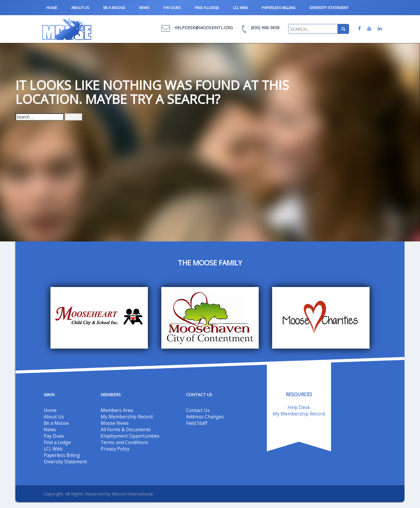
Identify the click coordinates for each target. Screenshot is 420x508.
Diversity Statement (329, 8)
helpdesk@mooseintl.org (204, 28)
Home (52, 8)
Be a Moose (114, 8)
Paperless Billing (279, 8)
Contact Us (198, 410)
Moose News (115, 423)
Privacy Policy (115, 449)
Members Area (117, 410)
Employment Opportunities (130, 436)
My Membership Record (127, 417)
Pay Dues (172, 8)
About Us (80, 8)
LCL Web (240, 8)
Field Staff (197, 423)
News (144, 8)
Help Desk (299, 407)
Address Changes (205, 417)
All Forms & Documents (126, 429)
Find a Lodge (207, 8)
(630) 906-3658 (265, 28)
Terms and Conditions (125, 442)
